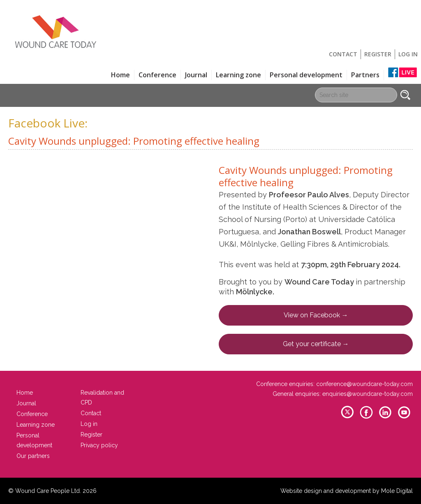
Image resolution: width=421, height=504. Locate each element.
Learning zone (238, 75)
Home (120, 75)
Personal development (306, 75)
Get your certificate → (316, 344)
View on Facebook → (316, 315)
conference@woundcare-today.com (364, 384)
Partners (365, 75)
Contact (343, 54)
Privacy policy (99, 445)
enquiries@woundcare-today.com (368, 394)
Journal (196, 75)
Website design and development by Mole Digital (347, 491)
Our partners (33, 456)
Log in (408, 54)
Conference (157, 75)
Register (378, 54)
